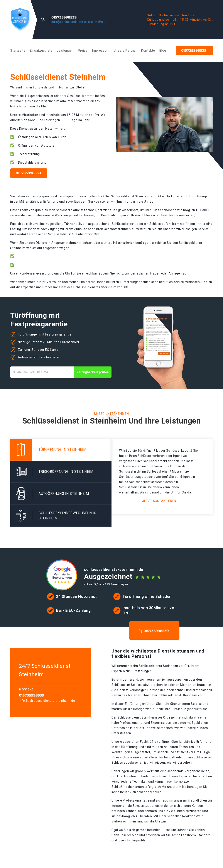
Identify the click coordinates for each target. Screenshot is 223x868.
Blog (163, 51)
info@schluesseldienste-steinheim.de (79, 22)
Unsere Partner (125, 51)
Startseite (18, 51)
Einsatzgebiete (41, 51)
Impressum (101, 51)
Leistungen (65, 51)
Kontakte (148, 51)
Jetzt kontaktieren (159, 501)
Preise (83, 51)
